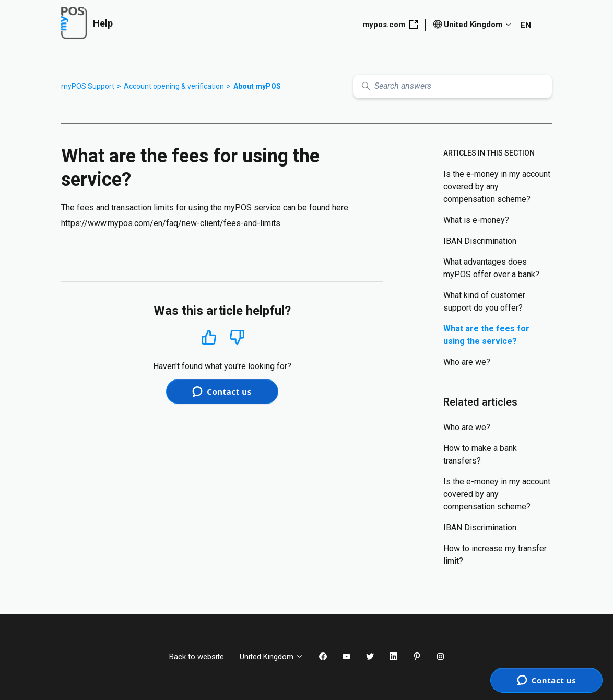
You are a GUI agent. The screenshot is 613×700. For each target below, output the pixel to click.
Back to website (197, 657)
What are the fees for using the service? (486, 335)
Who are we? (467, 362)
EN (526, 25)
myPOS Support (88, 86)
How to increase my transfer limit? (495, 555)
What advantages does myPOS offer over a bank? (491, 268)
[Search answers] (453, 86)
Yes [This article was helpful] (209, 337)
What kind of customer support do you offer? (484, 301)
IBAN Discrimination (480, 241)
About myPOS (257, 86)
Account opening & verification (174, 86)
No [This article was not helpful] (237, 337)
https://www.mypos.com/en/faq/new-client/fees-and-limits (171, 223)
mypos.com (390, 25)
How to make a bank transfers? (480, 454)
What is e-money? (476, 220)
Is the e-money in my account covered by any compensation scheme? (497, 187)
